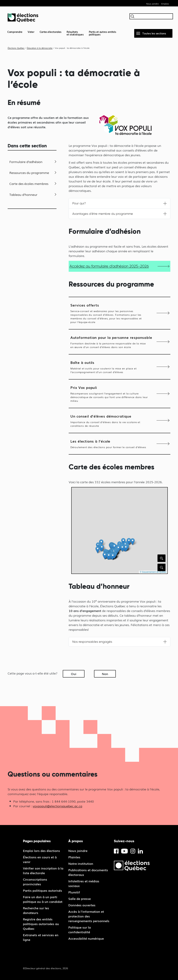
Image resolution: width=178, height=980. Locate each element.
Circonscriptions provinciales (35, 882)
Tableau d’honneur (23, 194)
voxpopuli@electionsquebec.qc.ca (57, 806)
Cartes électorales (51, 32)
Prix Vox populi (110, 394)
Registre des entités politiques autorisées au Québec (41, 924)
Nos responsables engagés (92, 642)
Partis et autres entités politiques (102, 33)
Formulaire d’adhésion (26, 162)
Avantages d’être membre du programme (103, 214)
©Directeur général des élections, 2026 (45, 968)
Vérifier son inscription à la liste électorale (43, 870)
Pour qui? (79, 203)
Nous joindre (152, 4)
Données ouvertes (82, 905)
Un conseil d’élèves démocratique (110, 420)
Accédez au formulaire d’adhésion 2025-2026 (109, 266)
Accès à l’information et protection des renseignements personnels (89, 916)
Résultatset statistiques (75, 33)
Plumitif (74, 892)
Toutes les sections (154, 33)
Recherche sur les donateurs (36, 910)
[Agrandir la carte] (161, 558)
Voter (31, 32)
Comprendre (15, 32)
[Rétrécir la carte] (161, 567)
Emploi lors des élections (41, 851)
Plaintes (74, 857)
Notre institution (81, 863)
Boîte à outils (110, 367)
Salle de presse (80, 899)
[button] (122, 548)
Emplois (165, 4)
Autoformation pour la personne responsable (111, 342)
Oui (74, 674)
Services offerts (110, 313)
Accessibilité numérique (86, 938)
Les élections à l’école (110, 444)
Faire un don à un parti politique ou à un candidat (43, 899)
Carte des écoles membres (29, 183)
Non (105, 674)
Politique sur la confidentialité (80, 930)
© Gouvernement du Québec (153, 572)
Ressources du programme (29, 173)
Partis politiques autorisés (43, 890)
